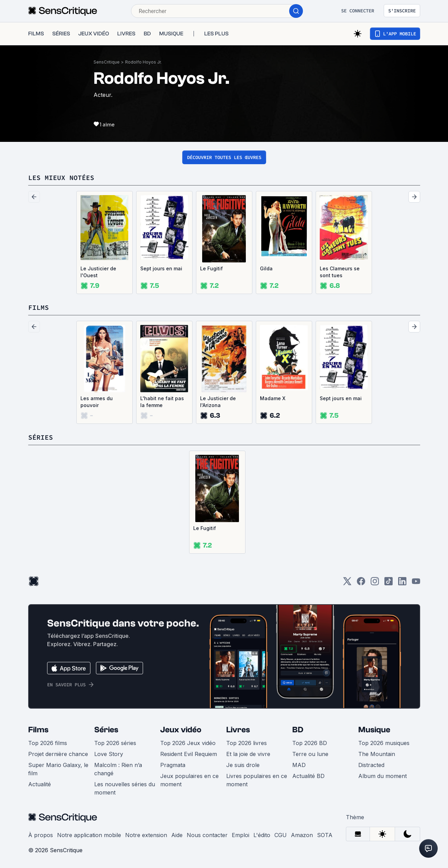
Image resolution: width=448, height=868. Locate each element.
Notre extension (146, 835)
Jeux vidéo (181, 730)
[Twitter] (347, 583)
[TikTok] (389, 583)
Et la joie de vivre (248, 754)
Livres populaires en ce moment (257, 780)
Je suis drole (243, 765)
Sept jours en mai (161, 268)
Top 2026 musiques (384, 743)
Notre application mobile (89, 835)
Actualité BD (308, 776)
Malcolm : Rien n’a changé (118, 769)
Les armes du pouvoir (97, 402)
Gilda (266, 268)
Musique (374, 730)
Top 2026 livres (247, 743)
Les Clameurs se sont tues (340, 272)
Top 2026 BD (310, 743)
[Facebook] (361, 583)
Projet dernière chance (58, 754)
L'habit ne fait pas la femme (162, 402)
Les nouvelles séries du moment (125, 788)
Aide (177, 835)
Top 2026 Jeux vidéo (188, 743)
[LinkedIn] (402, 583)
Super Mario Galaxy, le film (58, 769)
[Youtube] (416, 583)
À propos (41, 835)
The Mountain (377, 754)
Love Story (109, 754)
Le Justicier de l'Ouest (98, 272)
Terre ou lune (310, 754)
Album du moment (383, 776)
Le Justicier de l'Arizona (218, 402)
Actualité (40, 784)
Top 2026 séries (115, 743)
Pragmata (173, 765)
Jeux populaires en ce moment (189, 780)
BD (298, 730)
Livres (238, 730)
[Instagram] (375, 583)
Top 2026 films (48, 743)
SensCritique (107, 62)
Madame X (273, 398)
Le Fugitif (211, 268)
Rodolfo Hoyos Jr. (143, 62)
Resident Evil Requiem (189, 754)
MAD (299, 765)
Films (38, 730)
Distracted (371, 765)
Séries (106, 730)
